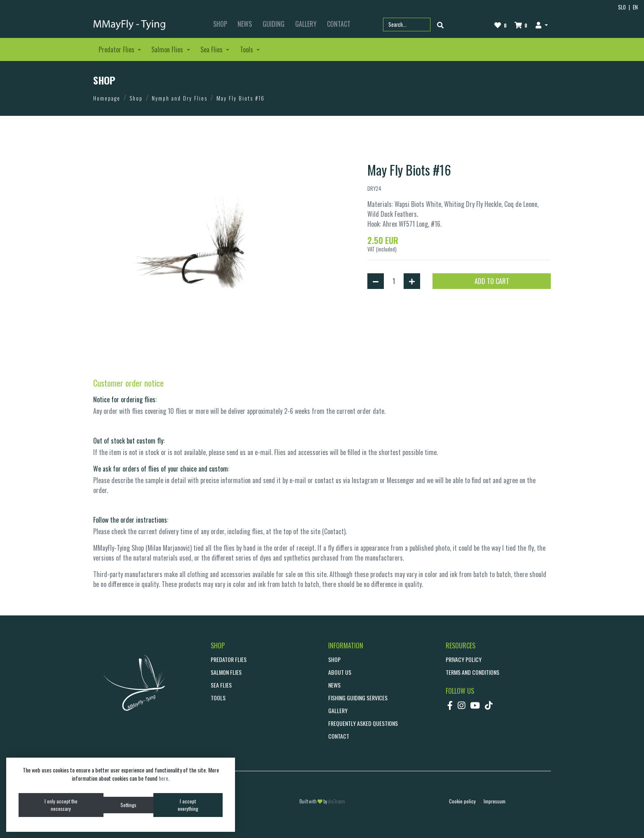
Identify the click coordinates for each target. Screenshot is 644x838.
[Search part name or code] (407, 25)
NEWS (245, 24)
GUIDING (274, 24)
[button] (542, 25)
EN (635, 7)
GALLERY (306, 24)
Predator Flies (229, 659)
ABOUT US (340, 672)
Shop (136, 98)
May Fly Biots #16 (241, 98)
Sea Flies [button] (212, 49)
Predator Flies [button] (117, 49)
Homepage (107, 98)
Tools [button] (247, 49)
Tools (218, 698)
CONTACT (339, 24)
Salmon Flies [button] (168, 49)
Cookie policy (462, 801)
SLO (622, 7)
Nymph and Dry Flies (180, 98)
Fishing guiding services (358, 698)
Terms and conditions (472, 672)
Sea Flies (221, 685)
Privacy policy (464, 659)
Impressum (495, 801)
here (163, 778)
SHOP (220, 24)
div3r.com (337, 801)
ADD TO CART (492, 281)
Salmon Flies (226, 672)
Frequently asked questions (363, 723)
